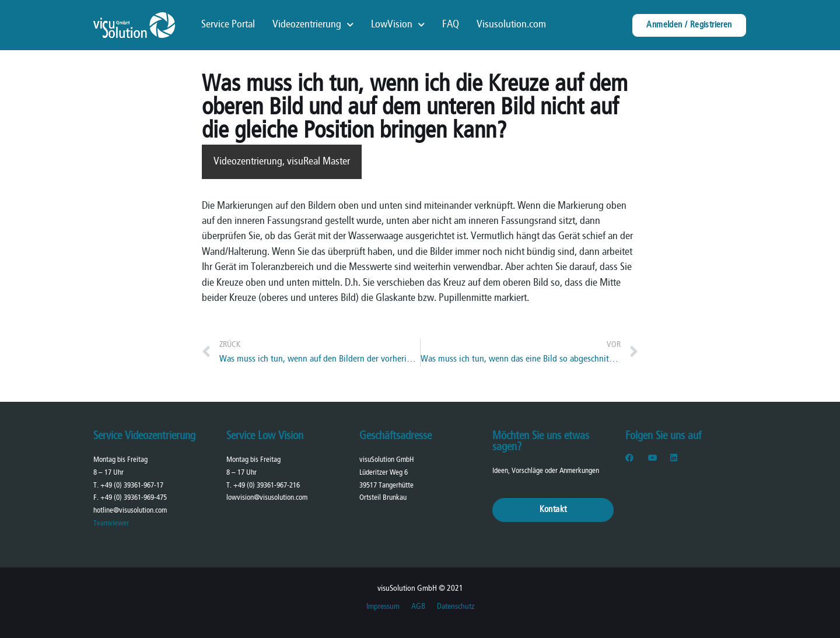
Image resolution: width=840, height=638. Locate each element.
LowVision (398, 25)
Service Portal (228, 25)
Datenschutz (456, 607)
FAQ (451, 25)
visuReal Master (318, 162)
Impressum (383, 607)
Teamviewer (111, 523)
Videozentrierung (313, 25)
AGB (418, 607)
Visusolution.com (511, 25)
